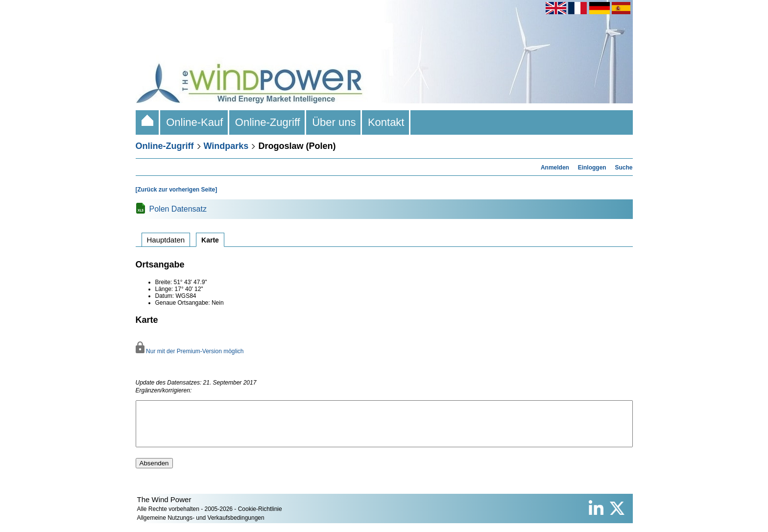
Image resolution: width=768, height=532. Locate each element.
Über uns (334, 122)
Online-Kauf (195, 122)
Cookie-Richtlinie (260, 518)
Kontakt (386, 122)
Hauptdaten (166, 240)
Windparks (226, 146)
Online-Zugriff (268, 122)
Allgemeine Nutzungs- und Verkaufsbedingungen (201, 527)
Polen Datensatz (178, 209)
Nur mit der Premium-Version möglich (190, 351)
